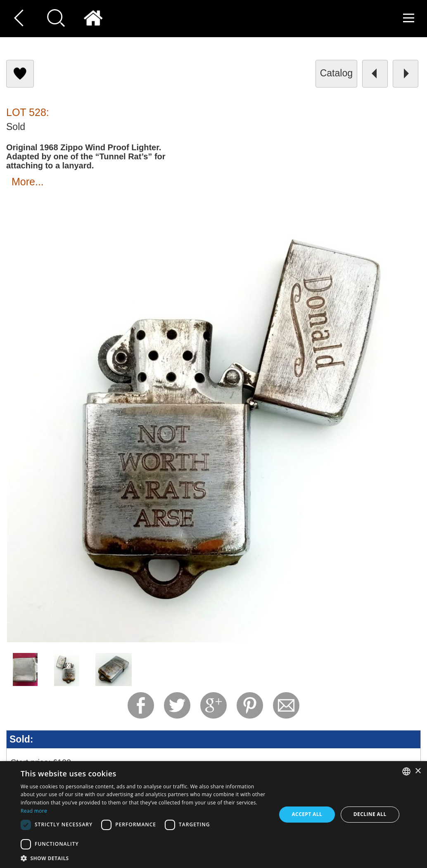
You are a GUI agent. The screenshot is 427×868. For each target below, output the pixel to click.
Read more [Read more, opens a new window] (34, 811)
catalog (336, 73)
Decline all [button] (370, 814)
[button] (145, 858)
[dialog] (213, 815)
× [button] (418, 771)
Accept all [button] (307, 814)
